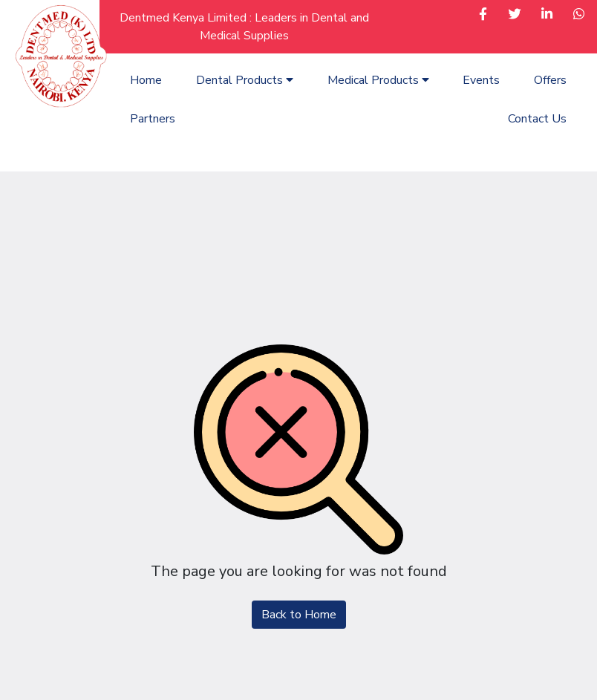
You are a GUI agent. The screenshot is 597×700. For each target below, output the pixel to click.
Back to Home (299, 615)
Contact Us (537, 119)
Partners (153, 119)
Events (481, 80)
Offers (550, 80)
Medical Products (378, 80)
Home (146, 80)
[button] (483, 16)
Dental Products (245, 80)
